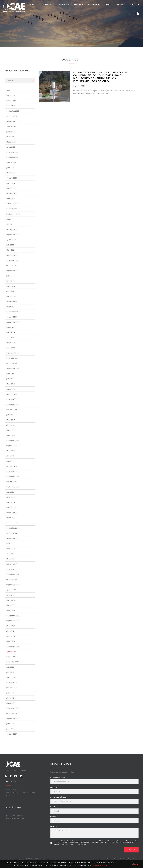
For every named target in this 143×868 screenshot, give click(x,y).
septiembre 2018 (13, 368)
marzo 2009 (11, 703)
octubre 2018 (12, 363)
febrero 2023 (12, 193)
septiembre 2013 (13, 585)
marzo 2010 (11, 677)
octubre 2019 (12, 317)
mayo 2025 (11, 137)
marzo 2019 (11, 343)
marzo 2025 (11, 142)
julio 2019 (10, 327)
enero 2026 (11, 106)
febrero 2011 (12, 657)
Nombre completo (58, 778)
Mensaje (54, 826)
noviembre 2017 (13, 404)
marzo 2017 (11, 430)
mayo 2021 (11, 250)
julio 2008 (10, 724)
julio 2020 (10, 276)
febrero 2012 (12, 636)
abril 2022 (10, 224)
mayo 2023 (11, 183)
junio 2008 (11, 729)
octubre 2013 (12, 579)
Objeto (53, 817)
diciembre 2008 (12, 708)
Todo (8, 90)
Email (53, 807)
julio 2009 (10, 693)
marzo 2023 (11, 188)
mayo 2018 (11, 384)
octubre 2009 (12, 688)
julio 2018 (10, 374)
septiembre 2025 (13, 121)
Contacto (134, 5)
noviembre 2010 (13, 662)
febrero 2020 (12, 301)
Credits (136, 859)
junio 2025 (11, 132)
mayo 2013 (11, 600)
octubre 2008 (12, 713)
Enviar (131, 850)
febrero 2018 (12, 394)
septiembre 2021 (13, 235)
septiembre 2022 (13, 214)
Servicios (79, 5)
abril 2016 (10, 456)
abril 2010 (10, 672)
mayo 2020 (11, 286)
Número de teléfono (58, 797)
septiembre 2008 (13, 719)
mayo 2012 (11, 626)
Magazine (120, 5)
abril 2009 (10, 698)
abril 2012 (10, 631)
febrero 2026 (12, 101)
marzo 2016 (11, 461)
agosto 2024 (11, 163)
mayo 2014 (11, 549)
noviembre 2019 (13, 312)
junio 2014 (11, 543)
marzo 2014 (11, 559)
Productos (64, 5)
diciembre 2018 (12, 353)
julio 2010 (10, 667)
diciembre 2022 (12, 204)
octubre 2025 (12, 116)
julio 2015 (10, 492)
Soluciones (48, 5)
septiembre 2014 (13, 538)
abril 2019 (10, 338)
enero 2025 (11, 147)
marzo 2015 (11, 507)
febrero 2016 (12, 466)
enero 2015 (11, 518)
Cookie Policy (126, 859)
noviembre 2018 (13, 358)
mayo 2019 (11, 332)
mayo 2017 (11, 420)
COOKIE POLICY (100, 865)
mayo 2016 (11, 451)
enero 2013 (11, 610)
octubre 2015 (12, 482)
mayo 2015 (11, 502)
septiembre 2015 (13, 487)
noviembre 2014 (13, 528)
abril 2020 (10, 291)
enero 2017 (11, 435)
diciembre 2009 (12, 682)
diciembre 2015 (12, 471)
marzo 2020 (11, 296)
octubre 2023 (12, 178)
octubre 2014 (12, 533)
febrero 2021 (12, 255)
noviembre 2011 (13, 646)
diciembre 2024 (12, 152)
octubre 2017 (12, 410)
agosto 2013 (11, 590)
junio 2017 (11, 415)
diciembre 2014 (12, 523)
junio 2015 (11, 497)
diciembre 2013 (12, 569)
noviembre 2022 (13, 209)
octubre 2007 (12, 734)
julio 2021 (10, 245)
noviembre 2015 (13, 476)
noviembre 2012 (13, 616)
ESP (130, 14)
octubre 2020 (12, 265)
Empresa (34, 5)
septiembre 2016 (13, 446)
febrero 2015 (12, 513)
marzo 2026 (11, 96)
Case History (94, 5)
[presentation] (68, 852)
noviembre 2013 (13, 574)
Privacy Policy (113, 859)
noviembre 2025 (13, 111)
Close (135, 864)
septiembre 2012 (13, 621)
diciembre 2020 (12, 260)
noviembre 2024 (13, 157)
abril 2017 (10, 425)
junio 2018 (11, 379)
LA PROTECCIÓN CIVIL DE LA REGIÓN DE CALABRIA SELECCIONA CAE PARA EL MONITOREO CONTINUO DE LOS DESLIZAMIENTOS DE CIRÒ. (100, 77)
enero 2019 (11, 348)
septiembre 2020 (13, 271)
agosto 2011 (11, 652)
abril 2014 (10, 554)
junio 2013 (11, 595)
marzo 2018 (11, 389)
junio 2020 (11, 281)
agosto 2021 (11, 240)
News (108, 5)
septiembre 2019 (13, 322)
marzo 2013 (11, 605)
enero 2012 (11, 641)
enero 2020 (11, 307)
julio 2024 (10, 168)
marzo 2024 (11, 173)
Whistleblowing (99, 859)
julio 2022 (10, 219)
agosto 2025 (11, 126)
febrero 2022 (12, 229)
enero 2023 (11, 199)
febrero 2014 (12, 564)
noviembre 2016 (13, 440)
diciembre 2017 (12, 399)
